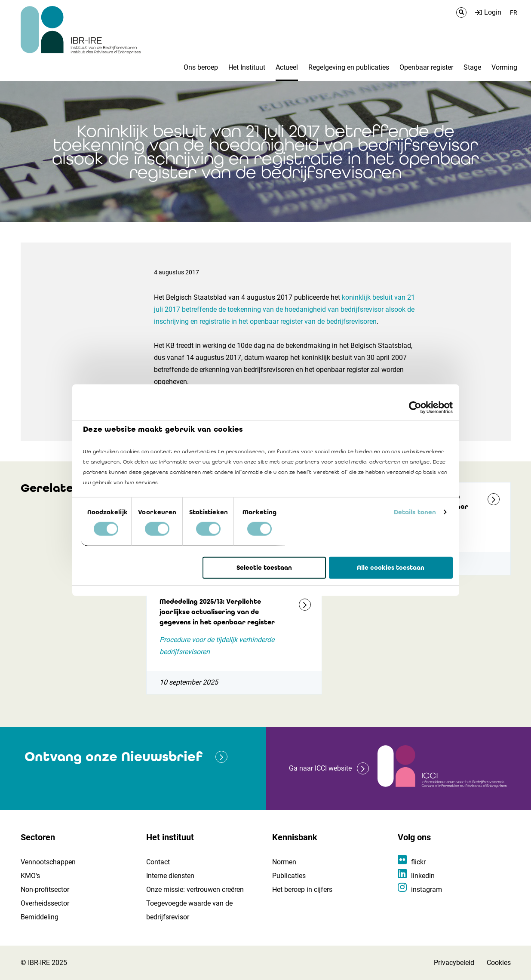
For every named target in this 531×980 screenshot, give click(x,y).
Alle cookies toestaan (391, 568)
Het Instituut (247, 67)
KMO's (30, 876)
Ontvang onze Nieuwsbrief (114, 757)
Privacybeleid (454, 963)
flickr (418, 862)
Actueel (287, 67)
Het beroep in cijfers (302, 889)
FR (514, 12)
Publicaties (289, 876)
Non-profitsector (45, 889)
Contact (158, 862)
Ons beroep (201, 67)
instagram (427, 889)
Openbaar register (426, 67)
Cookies (499, 963)
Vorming (504, 67)
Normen (284, 862)
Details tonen (415, 512)
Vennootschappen (48, 862)
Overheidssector (45, 903)
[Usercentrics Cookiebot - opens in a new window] (415, 407)
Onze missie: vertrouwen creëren (195, 889)
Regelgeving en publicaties (349, 67)
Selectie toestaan (264, 568)
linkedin (423, 876)
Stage (472, 67)
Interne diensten (170, 876)
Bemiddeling (40, 917)
